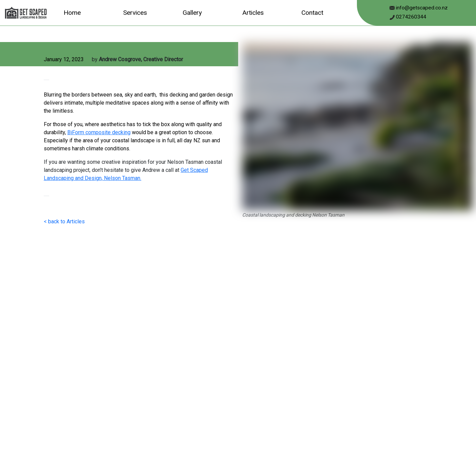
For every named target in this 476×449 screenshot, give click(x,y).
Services (135, 13)
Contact (312, 13)
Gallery (192, 13)
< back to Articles (64, 221)
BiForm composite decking (99, 132)
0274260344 (410, 17)
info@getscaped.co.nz (421, 8)
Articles (253, 13)
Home (72, 13)
